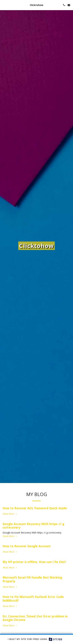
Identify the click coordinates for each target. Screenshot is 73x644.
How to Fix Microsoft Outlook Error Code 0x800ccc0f (33, 599)
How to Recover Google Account (27, 546)
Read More (10, 514)
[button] (4, 5)
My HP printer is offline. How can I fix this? (34, 562)
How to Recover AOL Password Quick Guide (35, 508)
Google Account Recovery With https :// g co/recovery (33, 526)
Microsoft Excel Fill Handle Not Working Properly (32, 579)
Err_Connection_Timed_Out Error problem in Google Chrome (35, 618)
